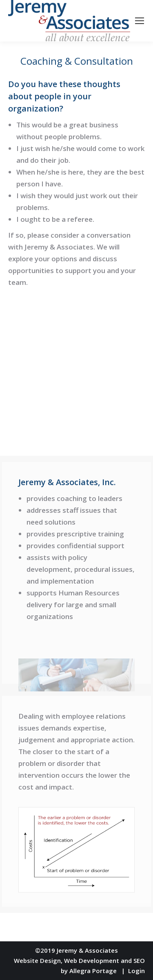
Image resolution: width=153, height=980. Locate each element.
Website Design (37, 960)
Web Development (92, 960)
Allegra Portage (93, 971)
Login (136, 971)
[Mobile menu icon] (140, 21)
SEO (139, 960)
